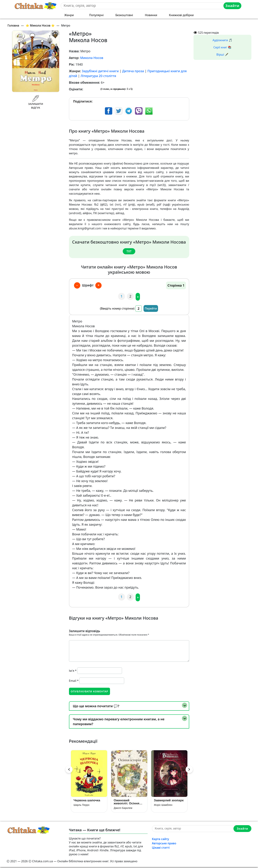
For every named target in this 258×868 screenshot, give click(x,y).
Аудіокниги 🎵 (222, 40)
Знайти (233, 6)
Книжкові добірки (181, 15)
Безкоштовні (124, 15)
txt (129, 251)
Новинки (151, 15)
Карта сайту (161, 840)
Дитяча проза (133, 71)
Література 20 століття (98, 76)
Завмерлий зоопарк (169, 801)
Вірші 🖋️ (222, 54)
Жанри (69, 15)
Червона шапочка (87, 801)
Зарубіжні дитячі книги (100, 71)
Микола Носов (92, 58)
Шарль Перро (82, 806)
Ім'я (73, 670)
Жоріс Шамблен (163, 806)
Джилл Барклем (123, 809)
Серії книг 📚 (222, 47)
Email (74, 680)
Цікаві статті (161, 848)
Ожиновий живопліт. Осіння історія (127, 803)
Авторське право (164, 844)
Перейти (151, 308)
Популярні (96, 15)
